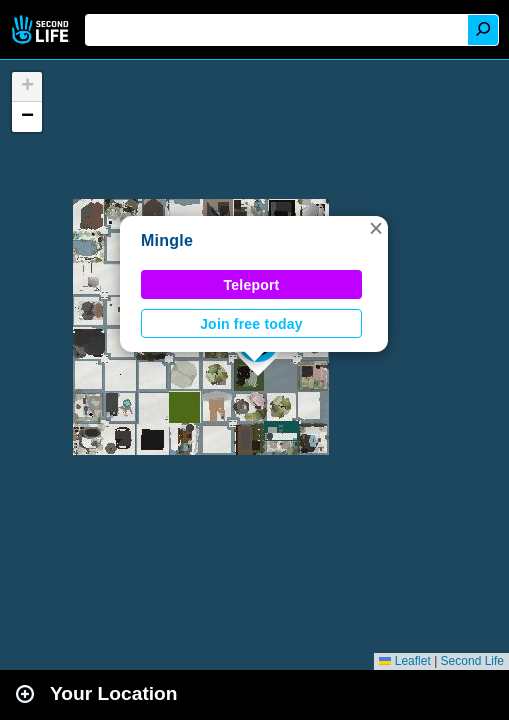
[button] (376, 228)
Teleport (252, 285)
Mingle (167, 240)
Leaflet (404, 661)
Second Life (42, 29)
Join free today (251, 324)
